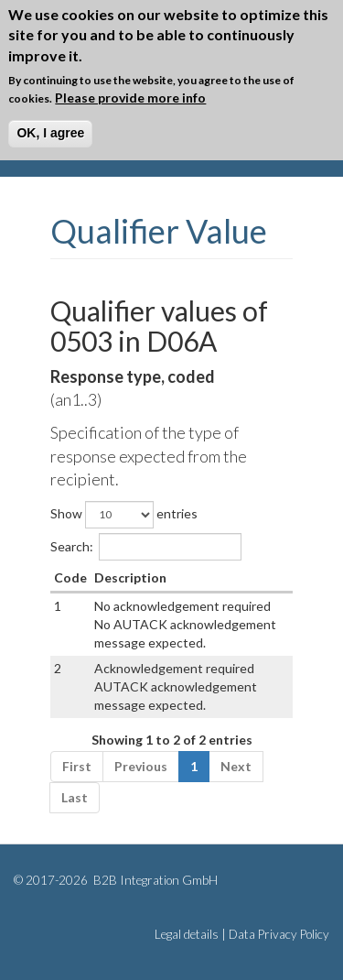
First (77, 766)
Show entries (124, 515)
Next (236, 766)
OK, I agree (50, 133)
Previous (141, 766)
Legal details (187, 934)
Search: (146, 547)
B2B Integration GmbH (154, 880)
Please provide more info (130, 98)
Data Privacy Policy (279, 934)
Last (75, 797)
